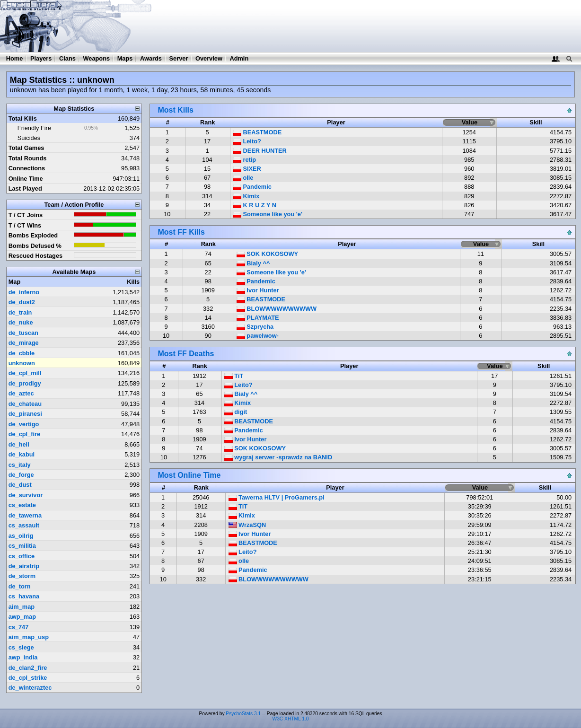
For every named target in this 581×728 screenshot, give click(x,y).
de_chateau (25, 404)
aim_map (22, 607)
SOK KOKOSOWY (267, 254)
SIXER (247, 169)
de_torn (20, 586)
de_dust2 (22, 302)
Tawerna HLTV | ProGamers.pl (277, 497)
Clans (67, 58)
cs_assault (24, 525)
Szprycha (255, 327)
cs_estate (22, 505)
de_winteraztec (30, 688)
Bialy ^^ (253, 263)
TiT (234, 376)
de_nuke (21, 322)
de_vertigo (24, 424)
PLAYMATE (258, 318)
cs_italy (20, 465)
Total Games (26, 148)
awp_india (23, 657)
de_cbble (22, 353)
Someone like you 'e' (268, 214)
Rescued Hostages (36, 256)
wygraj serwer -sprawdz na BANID (278, 457)
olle (243, 178)
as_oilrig (21, 536)
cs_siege (21, 647)
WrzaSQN (247, 525)
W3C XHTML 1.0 (291, 719)
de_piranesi (25, 414)
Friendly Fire (34, 128)
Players (41, 58)
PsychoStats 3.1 (243, 714)
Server (179, 58)
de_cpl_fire (25, 434)
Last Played (25, 189)
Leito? (247, 141)
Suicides (29, 138)
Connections (27, 168)
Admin (239, 58)
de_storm (22, 576)
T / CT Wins (25, 225)
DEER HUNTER (260, 151)
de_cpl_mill (25, 373)
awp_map (22, 617)
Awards (151, 58)
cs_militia (22, 546)
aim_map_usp (29, 637)
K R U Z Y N (255, 205)
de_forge (21, 475)
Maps (125, 58)
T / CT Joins (26, 215)
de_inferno (24, 292)
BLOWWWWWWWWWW (277, 309)
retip (244, 160)
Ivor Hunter (258, 290)
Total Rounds (28, 158)
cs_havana (24, 596)
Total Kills (23, 118)
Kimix (246, 196)
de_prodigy (25, 383)
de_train (20, 312)
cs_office (22, 556)
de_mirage (24, 343)
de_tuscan (23, 333)
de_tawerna (25, 515)
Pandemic (252, 187)
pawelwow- (258, 336)
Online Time (26, 179)
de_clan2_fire (28, 668)
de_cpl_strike (28, 678)
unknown (22, 363)
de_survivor (26, 495)
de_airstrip (24, 566)
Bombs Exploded (33, 235)
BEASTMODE (257, 132)
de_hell (19, 444)
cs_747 (19, 627)
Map (15, 282)
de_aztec (21, 393)
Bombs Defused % (35, 246)
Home (15, 58)
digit (236, 412)
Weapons (96, 58)
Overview (209, 58)
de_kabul (22, 454)
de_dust (20, 485)
